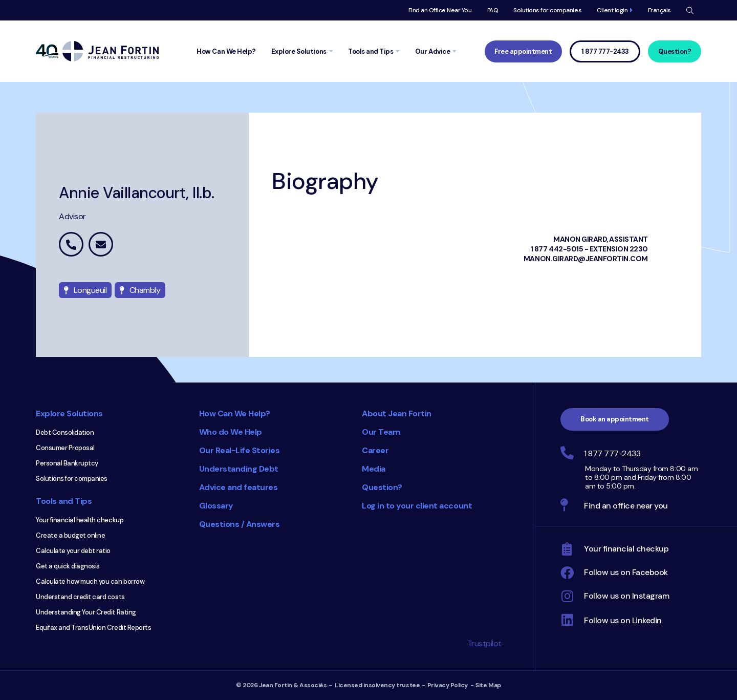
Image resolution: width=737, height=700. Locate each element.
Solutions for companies (547, 10)
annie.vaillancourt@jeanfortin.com (101, 244)
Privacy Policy (448, 685)
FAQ (493, 10)
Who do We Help (231, 432)
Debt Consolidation (65, 432)
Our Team (381, 432)
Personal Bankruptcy (67, 463)
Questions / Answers (240, 524)
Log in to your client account (417, 506)
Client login (612, 10)
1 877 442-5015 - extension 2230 (589, 249)
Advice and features (239, 487)
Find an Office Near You (440, 10)
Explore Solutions (69, 413)
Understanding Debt (239, 469)
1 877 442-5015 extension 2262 (71, 244)
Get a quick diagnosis (68, 566)
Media (374, 469)
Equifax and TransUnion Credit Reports (93, 628)
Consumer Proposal (65, 448)
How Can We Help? (235, 413)
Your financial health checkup (80, 520)
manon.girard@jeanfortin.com (586, 259)
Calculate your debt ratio (73, 551)
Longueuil (85, 290)
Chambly (140, 290)
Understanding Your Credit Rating (86, 612)
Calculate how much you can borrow (90, 581)
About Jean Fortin (397, 413)
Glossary (216, 506)
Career (375, 450)
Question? (675, 51)
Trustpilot (484, 643)
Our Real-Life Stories (240, 450)
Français (659, 10)
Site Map (488, 685)
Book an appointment (615, 419)
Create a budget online (70, 535)
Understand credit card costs (80, 597)
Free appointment (523, 51)
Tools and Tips (64, 501)
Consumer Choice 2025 (299, 584)
